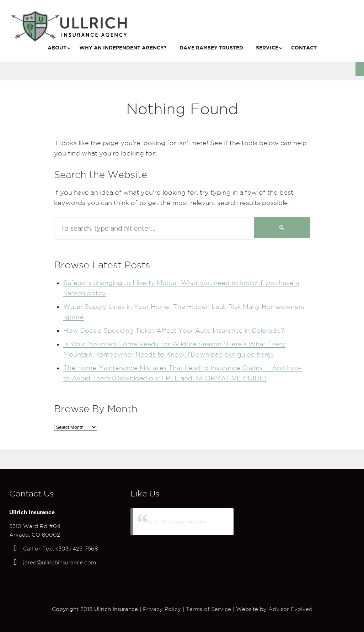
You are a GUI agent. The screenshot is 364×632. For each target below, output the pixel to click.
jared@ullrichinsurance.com (60, 563)
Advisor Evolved (290, 609)
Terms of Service (208, 609)
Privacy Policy (162, 609)
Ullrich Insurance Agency (175, 522)
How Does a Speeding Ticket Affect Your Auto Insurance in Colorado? (174, 330)
